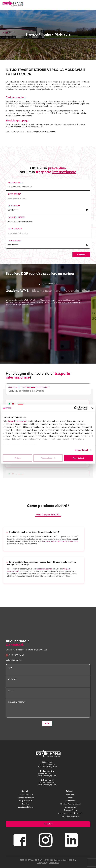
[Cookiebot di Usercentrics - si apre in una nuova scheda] (76, 408)
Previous (6, 283)
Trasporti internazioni (26, 798)
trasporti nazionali (44, 569)
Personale (71, 291)
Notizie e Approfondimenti (70, 804)
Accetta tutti (78, 458)
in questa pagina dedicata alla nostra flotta (60, 541)
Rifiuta (18, 458)
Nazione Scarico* (16, 217)
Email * (11, 691)
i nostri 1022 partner (18, 421)
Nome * (11, 668)
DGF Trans (70, 795)
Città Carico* (14, 194)
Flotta (70, 798)
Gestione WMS (17, 291)
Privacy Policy (42, 863)
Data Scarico (14, 240)
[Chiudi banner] (92, 408)
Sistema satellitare (46, 291)
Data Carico (14, 206)
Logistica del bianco (26, 807)
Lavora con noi (70, 807)
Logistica (26, 804)
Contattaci (48, 824)
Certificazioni (70, 801)
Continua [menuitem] (81, 255)
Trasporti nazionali (26, 795)
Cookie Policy (54, 863)
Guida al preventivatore (70, 816)
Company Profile (70, 810)
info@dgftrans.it (14, 660)
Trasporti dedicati (26, 801)
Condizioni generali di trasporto (70, 813)
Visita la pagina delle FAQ (48, 515)
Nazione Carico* (16, 182)
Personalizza (48, 458)
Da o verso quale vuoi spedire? (29, 387)
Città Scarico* (15, 229)
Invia (47, 723)
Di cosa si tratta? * (17, 702)
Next (90, 283)
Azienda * (12, 679)
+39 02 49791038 (15, 655)
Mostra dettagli (82, 450)
